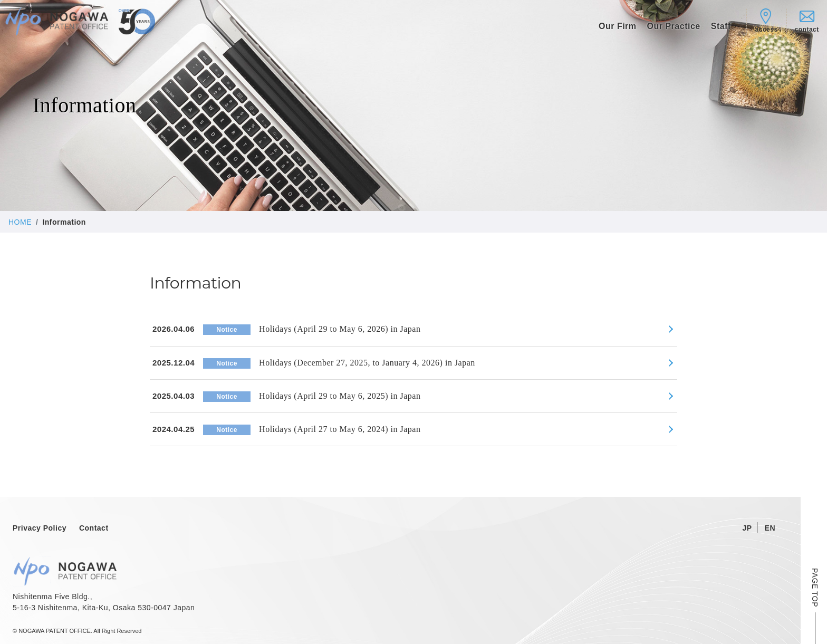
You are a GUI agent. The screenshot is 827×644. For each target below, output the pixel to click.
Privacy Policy (40, 528)
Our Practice (674, 26)
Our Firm (618, 26)
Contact (94, 528)
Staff (721, 26)
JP (747, 528)
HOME (20, 222)
